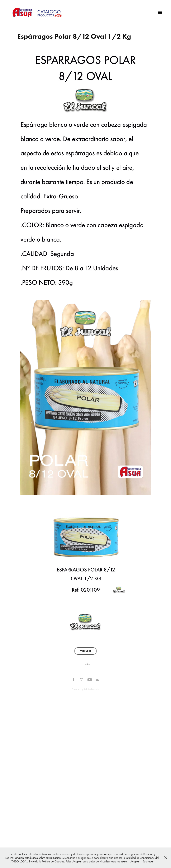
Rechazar (148, 861)
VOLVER (85, 651)
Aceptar (135, 861)
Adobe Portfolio (92, 689)
